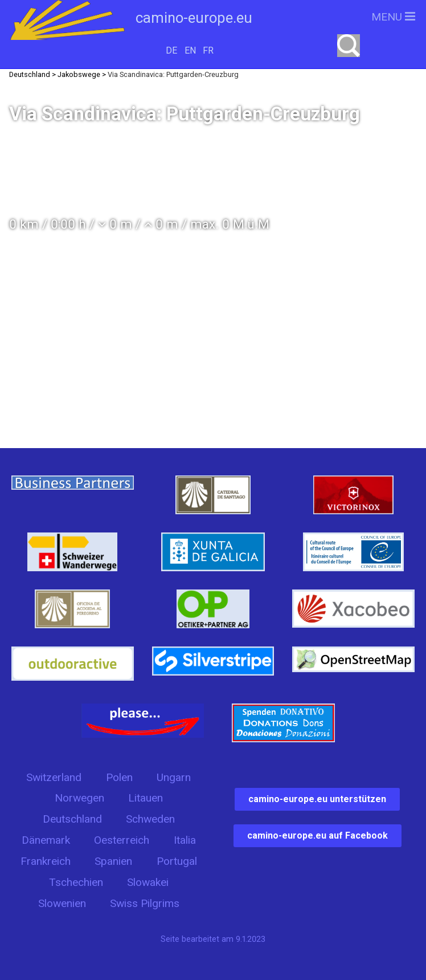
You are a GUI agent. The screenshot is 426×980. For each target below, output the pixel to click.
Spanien (113, 861)
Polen (119, 777)
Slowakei (148, 882)
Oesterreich (122, 840)
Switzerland (54, 777)
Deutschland (72, 819)
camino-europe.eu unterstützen (317, 799)
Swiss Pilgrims (145, 903)
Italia (185, 840)
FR (208, 50)
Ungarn (174, 777)
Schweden (150, 819)
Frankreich (46, 861)
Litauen (146, 798)
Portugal (177, 861)
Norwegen (79, 798)
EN (190, 50)
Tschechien (76, 882)
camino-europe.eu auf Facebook (318, 835)
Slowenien (62, 903)
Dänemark (46, 840)
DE (171, 50)
